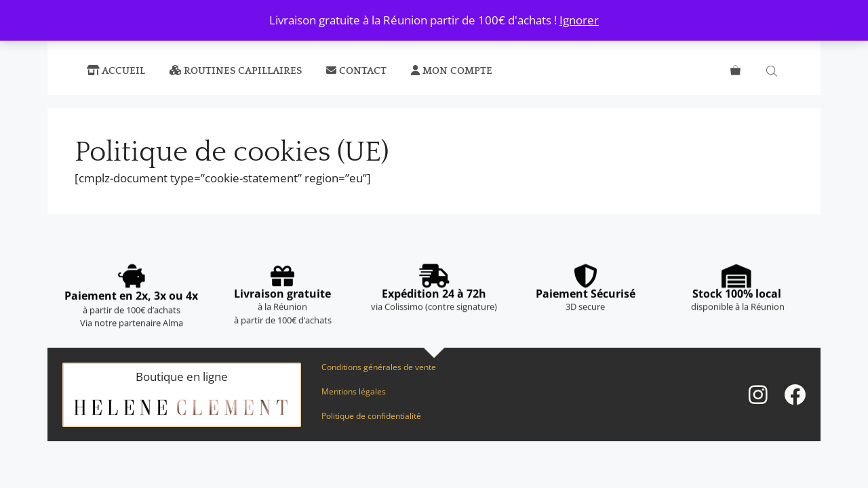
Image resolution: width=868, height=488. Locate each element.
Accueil (116, 71)
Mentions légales (354, 391)
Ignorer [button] (579, 20)
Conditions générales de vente (379, 367)
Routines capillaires (236, 71)
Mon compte (452, 71)
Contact (356, 71)
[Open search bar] (773, 71)
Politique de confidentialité (371, 416)
